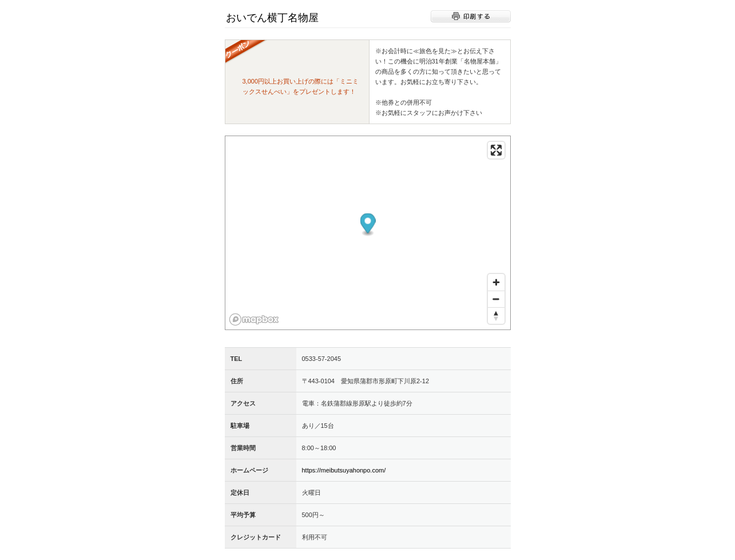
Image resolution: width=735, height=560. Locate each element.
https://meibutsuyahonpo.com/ (344, 470)
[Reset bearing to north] (496, 315)
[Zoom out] (496, 299)
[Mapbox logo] (254, 319)
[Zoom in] (496, 282)
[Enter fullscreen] (496, 150)
